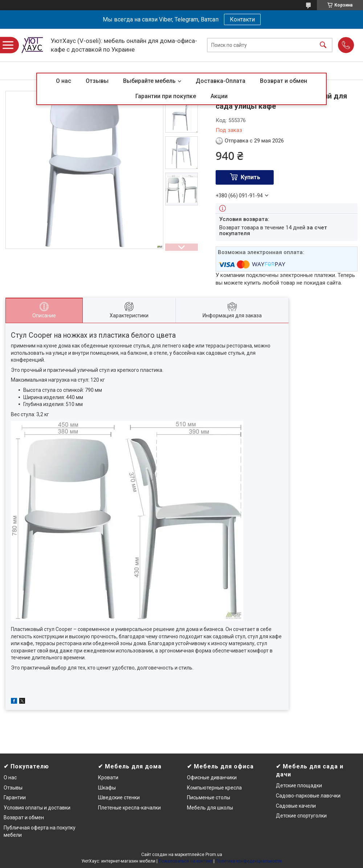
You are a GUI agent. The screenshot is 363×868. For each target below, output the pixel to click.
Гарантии (15, 797)
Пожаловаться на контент (185, 861)
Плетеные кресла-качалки (129, 808)
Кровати (108, 777)
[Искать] (323, 45)
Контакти (242, 19)
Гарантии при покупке (166, 96)
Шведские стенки (119, 797)
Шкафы (107, 788)
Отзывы (97, 81)
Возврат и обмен (284, 81)
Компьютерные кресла (214, 788)
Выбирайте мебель (149, 81)
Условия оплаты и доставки (37, 808)
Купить (250, 177)
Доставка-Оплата (221, 81)
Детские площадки (299, 785)
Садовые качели (296, 806)
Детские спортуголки (301, 816)
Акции (219, 96)
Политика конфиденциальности (249, 861)
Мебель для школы (210, 808)
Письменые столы (209, 797)
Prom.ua (214, 855)
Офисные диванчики (212, 777)
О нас (64, 81)
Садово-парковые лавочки (308, 796)
